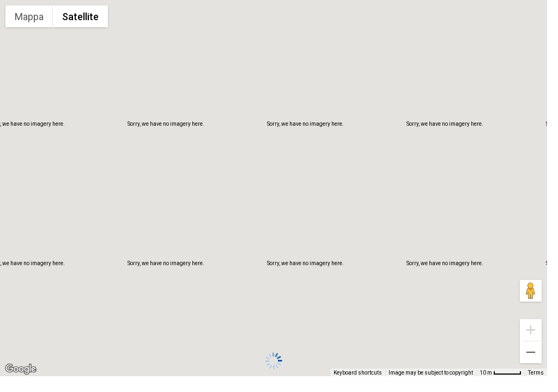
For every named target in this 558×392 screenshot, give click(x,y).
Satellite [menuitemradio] (80, 17)
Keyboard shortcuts (358, 373)
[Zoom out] (531, 352)
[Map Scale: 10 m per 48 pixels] (501, 372)
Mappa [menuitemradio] (29, 17)
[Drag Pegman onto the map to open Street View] (531, 291)
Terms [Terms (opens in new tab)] (536, 373)
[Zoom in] (531, 330)
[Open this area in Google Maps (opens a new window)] (21, 369)
